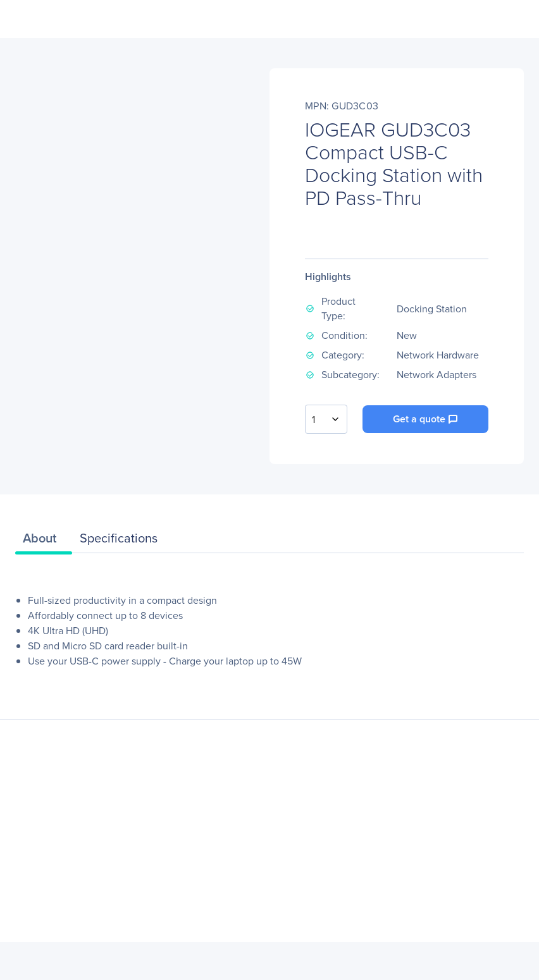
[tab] (44, 541)
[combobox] (326, 419)
